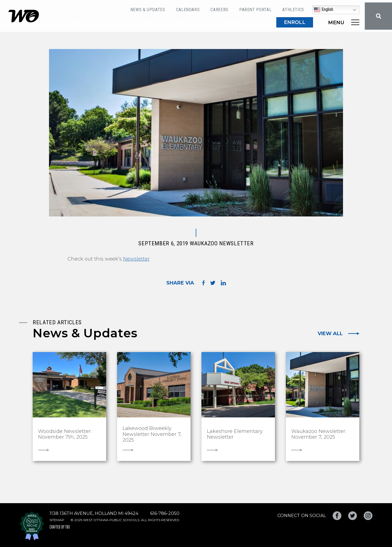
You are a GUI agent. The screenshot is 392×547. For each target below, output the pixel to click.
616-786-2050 (165, 513)
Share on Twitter (213, 283)
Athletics (293, 10)
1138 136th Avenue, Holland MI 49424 (94, 513)
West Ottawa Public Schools (24, 16)
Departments (241, 22)
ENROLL (295, 22)
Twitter (353, 516)
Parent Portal (255, 10)
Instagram (368, 516)
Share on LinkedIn (223, 283)
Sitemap (57, 520)
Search (378, 16)
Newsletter (136, 259)
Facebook (337, 516)
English (324, 10)
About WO (191, 22)
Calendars (188, 10)
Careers (219, 10)
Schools (144, 22)
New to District (92, 22)
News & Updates (148, 10)
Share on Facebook (203, 283)
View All (330, 334)
